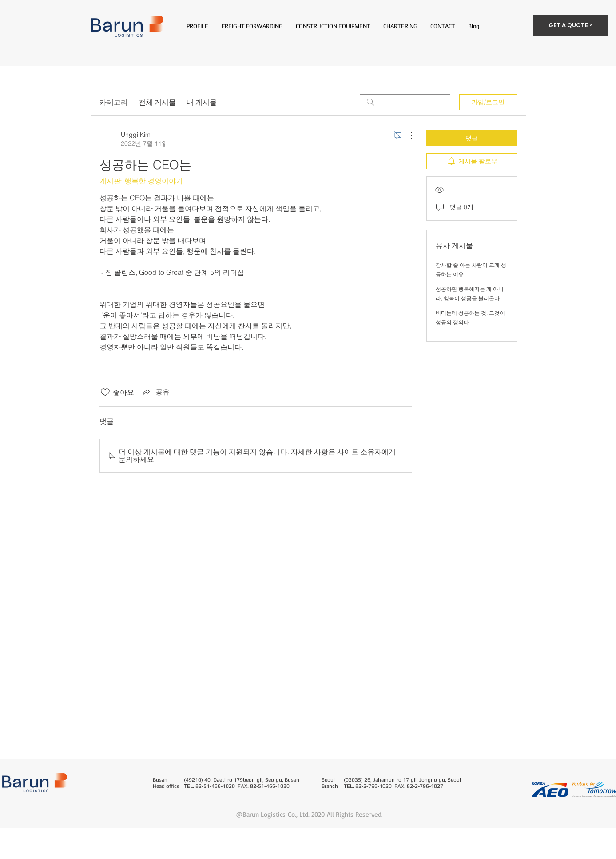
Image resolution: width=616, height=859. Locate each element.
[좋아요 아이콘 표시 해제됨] (105, 392)
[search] (405, 102)
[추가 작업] (407, 135)
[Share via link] (155, 392)
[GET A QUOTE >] (570, 25)
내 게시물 (202, 102)
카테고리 (114, 102)
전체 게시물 (157, 102)
